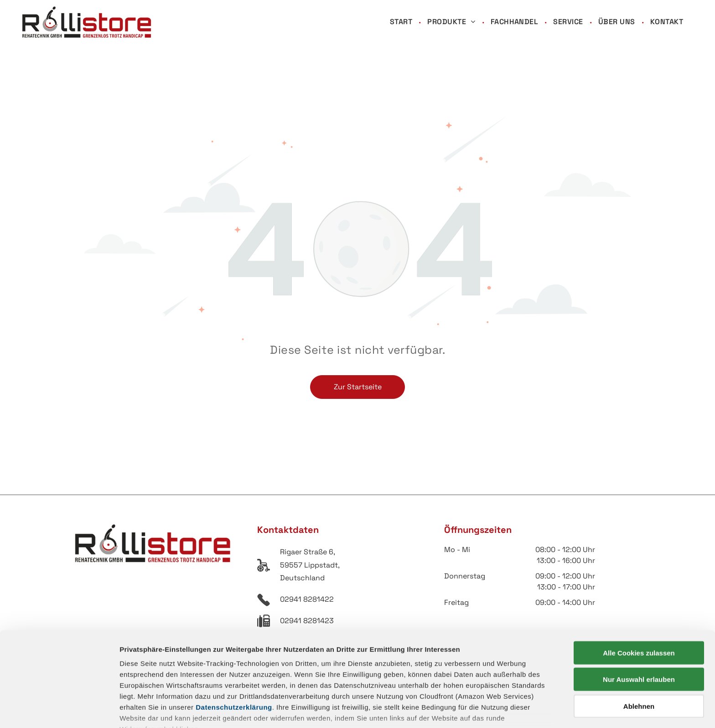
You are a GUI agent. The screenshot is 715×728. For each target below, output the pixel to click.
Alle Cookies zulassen (639, 595)
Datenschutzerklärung (234, 649)
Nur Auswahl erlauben (639, 621)
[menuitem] (402, 22)
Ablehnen (639, 648)
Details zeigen (485, 710)
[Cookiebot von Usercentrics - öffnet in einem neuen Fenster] (59, 710)
